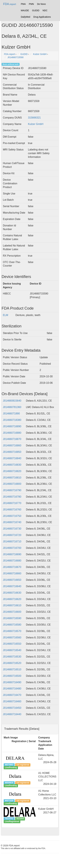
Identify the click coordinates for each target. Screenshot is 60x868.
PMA (23, 4)
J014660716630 (12, 593)
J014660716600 (12, 612)
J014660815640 (12, 401)
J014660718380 (12, 420)
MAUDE (25, 10)
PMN (31, 4)
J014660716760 (12, 510)
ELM (6, 315)
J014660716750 (12, 516)
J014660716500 (12, 676)
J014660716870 (12, 439)
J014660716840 (12, 458)
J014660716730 (12, 529)
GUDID (36, 10)
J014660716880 (12, 433)
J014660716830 (12, 465)
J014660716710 (12, 541)
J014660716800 (12, 484)
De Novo (41, 4)
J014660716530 (12, 657)
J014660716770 (12, 503)
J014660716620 (12, 599)
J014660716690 (12, 554)
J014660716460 (12, 701)
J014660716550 (12, 644)
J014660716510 (12, 669)
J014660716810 (12, 478)
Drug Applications (42, 17)
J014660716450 (12, 708)
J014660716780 (12, 497)
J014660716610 (12, 605)
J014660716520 (12, 663)
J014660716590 (12, 618)
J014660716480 (12, 689)
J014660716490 (12, 682)
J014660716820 (12, 471)
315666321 (34, 118)
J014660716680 (12, 561)
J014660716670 (12, 567)
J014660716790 (12, 490)
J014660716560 (12, 638)
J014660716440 (12, 714)
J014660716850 (12, 452)
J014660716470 (12, 695)
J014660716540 (12, 650)
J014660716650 (12, 580)
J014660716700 (12, 548)
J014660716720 (12, 535)
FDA (10, 4)
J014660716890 (12, 426)
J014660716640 (12, 586)
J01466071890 (11, 414)
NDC (45, 10)
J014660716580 (12, 625)
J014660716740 (12, 522)
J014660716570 (12, 631)
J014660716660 (12, 573)
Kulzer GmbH (36, 124)
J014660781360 (12, 407)
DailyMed (25, 17)
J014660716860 (12, 445)
